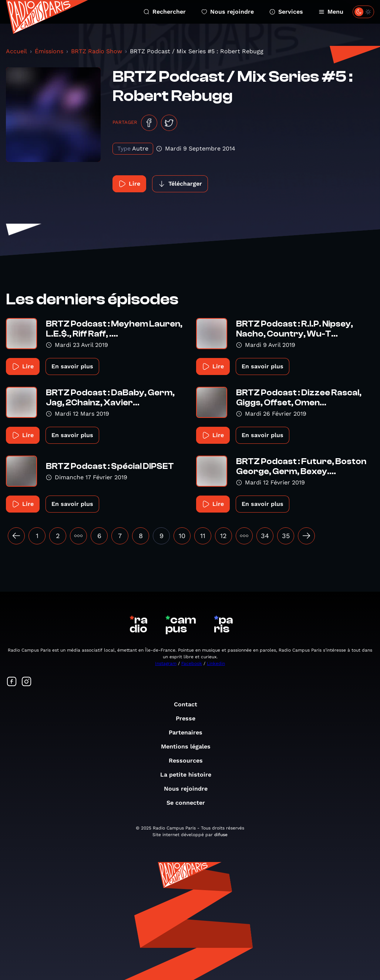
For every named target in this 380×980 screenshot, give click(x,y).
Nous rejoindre (228, 12)
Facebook (192, 663)
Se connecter (189, 803)
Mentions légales (189, 746)
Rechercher (165, 12)
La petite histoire (189, 775)
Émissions (49, 51)
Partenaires (189, 732)
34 (265, 536)
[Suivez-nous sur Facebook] (12, 682)
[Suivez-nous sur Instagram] (27, 682)
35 (286, 536)
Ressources (189, 761)
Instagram (166, 663)
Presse (189, 718)
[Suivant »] (306, 536)
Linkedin (216, 663)
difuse (221, 835)
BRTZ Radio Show (97, 51)
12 (223, 536)
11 (203, 536)
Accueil (16, 51)
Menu (331, 12)
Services (286, 12)
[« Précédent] (16, 536)
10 (182, 536)
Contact (189, 704)
